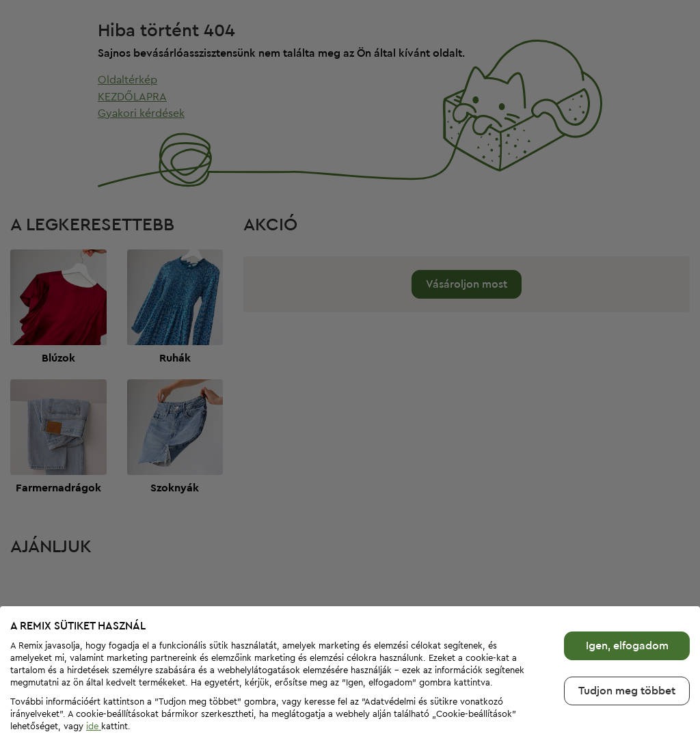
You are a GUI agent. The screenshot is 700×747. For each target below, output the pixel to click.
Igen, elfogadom (627, 625)
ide (94, 706)
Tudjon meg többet (627, 670)
